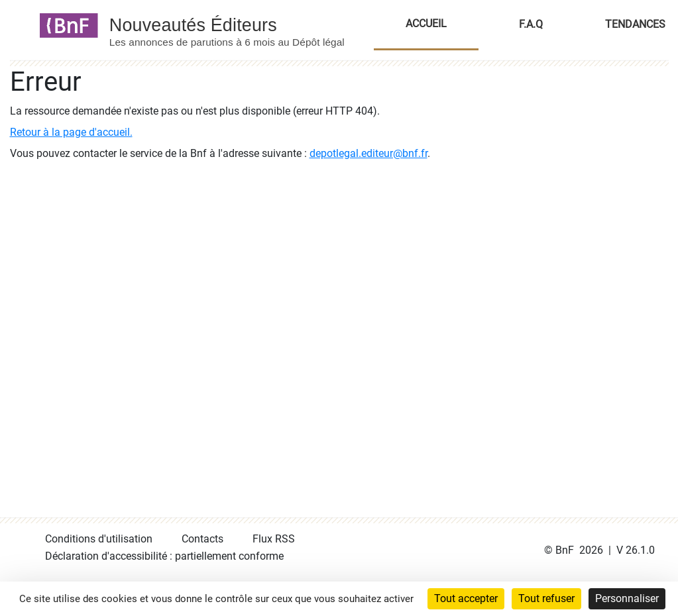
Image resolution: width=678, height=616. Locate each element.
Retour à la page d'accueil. (71, 132)
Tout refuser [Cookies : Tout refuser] (546, 598)
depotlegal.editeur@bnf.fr (368, 153)
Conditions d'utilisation (99, 539)
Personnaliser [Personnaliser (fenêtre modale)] (627, 598)
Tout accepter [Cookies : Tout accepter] (466, 598)
